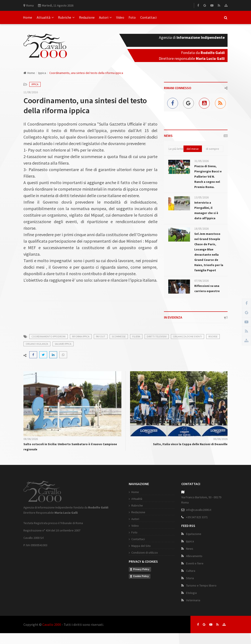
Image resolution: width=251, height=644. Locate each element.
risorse (213, 336)
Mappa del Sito (141, 546)
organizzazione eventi (187, 336)
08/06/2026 (31, 439)
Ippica (42, 73)
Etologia (191, 593)
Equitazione (194, 534)
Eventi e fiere (195, 563)
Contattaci (148, 17)
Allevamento (194, 556)
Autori (105, 17)
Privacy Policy (141, 569)
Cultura (191, 571)
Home (28, 17)
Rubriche (66, 17)
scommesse (119, 336)
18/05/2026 (201, 229)
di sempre (212, 149)
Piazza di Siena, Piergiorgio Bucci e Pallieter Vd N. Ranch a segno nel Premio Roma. (208, 177)
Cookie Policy (141, 576)
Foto (132, 17)
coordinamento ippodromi (49, 336)
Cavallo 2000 (52, 624)
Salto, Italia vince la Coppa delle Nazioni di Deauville (190, 444)
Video (120, 17)
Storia (190, 578)
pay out (101, 336)
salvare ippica (63, 344)
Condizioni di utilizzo (145, 552)
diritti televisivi (157, 336)
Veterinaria (193, 600)
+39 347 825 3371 (197, 517)
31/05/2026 (201, 161)
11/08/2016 (31, 92)
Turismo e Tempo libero (201, 585)
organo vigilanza (37, 344)
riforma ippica (81, 336)
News (190, 549)
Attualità (45, 17)
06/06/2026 (220, 439)
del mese (193, 149)
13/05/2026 (201, 197)
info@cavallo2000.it (199, 510)
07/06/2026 (201, 281)
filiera (136, 336)
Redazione (87, 17)
